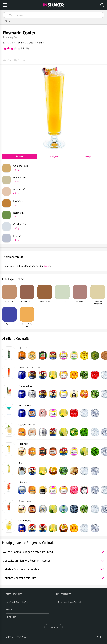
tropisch (31, 43)
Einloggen (53, 627)
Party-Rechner (14, 594)
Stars (9, 610)
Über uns (11, 617)
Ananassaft (58, 191)
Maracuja (58, 203)
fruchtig (40, 43)
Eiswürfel (58, 238)
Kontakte (64, 594)
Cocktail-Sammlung (17, 602)
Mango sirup (58, 179)
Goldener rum (58, 168)
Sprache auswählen (70, 602)
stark (5, 43)
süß (12, 43)
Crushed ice (58, 226)
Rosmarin (58, 215)
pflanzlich (20, 43)
